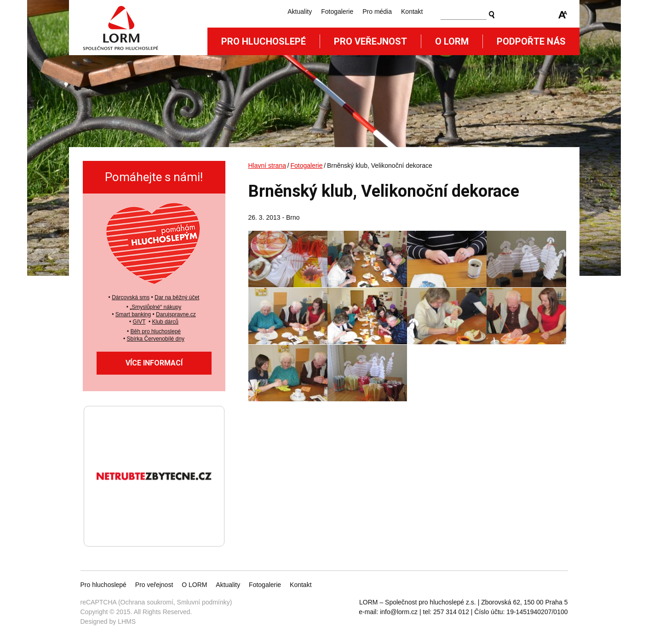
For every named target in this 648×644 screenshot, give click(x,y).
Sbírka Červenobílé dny (156, 339)
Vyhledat (492, 15)
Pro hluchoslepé (264, 41)
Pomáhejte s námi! (154, 177)
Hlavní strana (267, 165)
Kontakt (412, 11)
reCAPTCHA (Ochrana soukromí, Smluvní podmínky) (156, 602)
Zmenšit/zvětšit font (563, 15)
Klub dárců (165, 322)
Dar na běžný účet (177, 297)
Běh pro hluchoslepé (156, 331)
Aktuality (300, 11)
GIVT (139, 322)
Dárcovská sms (131, 297)
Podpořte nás (531, 41)
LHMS (127, 621)
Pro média (377, 11)
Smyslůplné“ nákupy (156, 307)
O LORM (194, 585)
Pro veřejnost (370, 41)
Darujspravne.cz (176, 314)
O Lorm (452, 41)
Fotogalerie (337, 11)
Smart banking (133, 314)
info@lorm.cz (399, 612)
